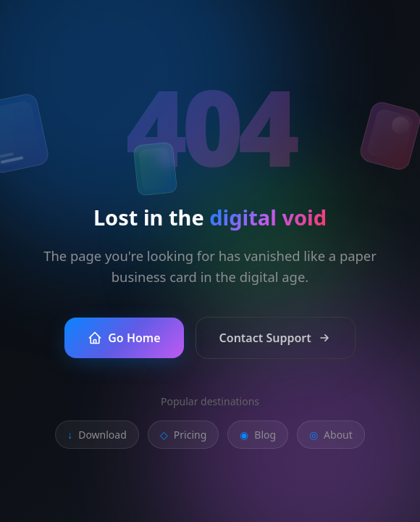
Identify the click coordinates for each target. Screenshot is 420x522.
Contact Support (276, 338)
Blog (258, 435)
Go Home (124, 338)
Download (97, 435)
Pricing (183, 435)
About (331, 435)
